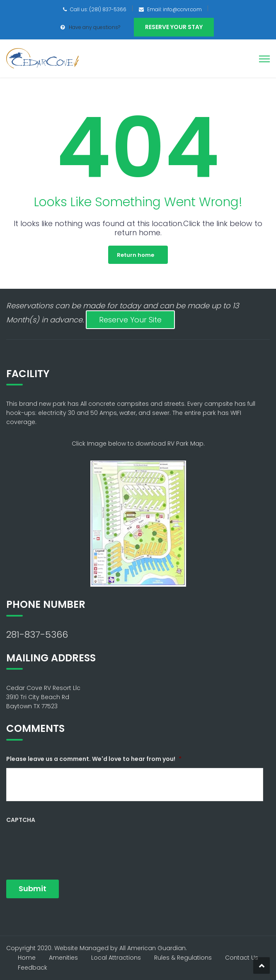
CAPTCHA (21, 820)
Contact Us (242, 958)
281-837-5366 (37, 635)
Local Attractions (116, 958)
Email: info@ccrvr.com (174, 9)
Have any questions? (94, 27)
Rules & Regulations (183, 958)
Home (27, 958)
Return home (136, 255)
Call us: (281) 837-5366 (98, 9)
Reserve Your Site (130, 320)
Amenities (63, 958)
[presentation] (69, 845)
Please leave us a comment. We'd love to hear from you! (94, 759)
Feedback (33, 968)
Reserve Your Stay (174, 27)
